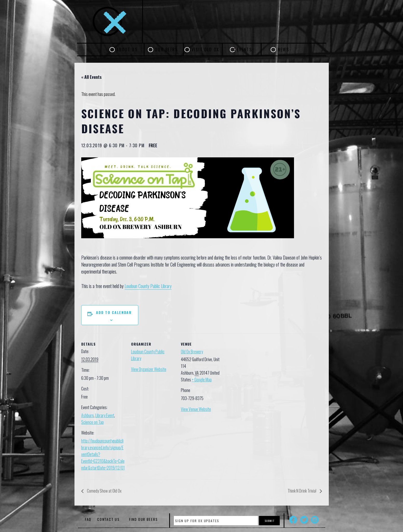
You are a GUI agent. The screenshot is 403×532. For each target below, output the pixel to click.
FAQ (88, 519)
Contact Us (108, 519)
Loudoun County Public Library (148, 286)
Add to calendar (114, 312)
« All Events (91, 77)
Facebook (293, 520)
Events (244, 50)
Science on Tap (93, 422)
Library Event (105, 415)
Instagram (315, 520)
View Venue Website (196, 409)
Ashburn (87, 415)
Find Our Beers (143, 519)
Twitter (304, 520)
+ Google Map (202, 380)
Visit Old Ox (206, 50)
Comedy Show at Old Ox (104, 491)
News (283, 50)
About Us (127, 50)
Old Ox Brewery (192, 352)
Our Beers (166, 50)
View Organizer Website (149, 369)
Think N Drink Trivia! (302, 491)
